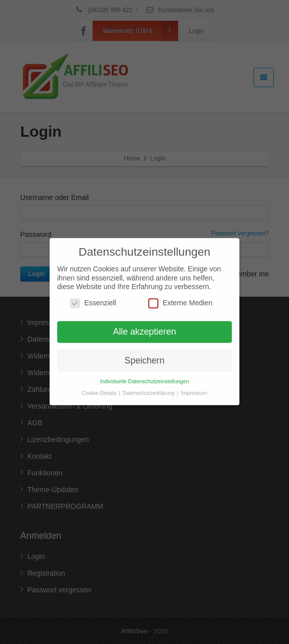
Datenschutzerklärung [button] (150, 388)
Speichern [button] (144, 355)
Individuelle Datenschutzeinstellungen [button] (145, 376)
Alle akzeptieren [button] (144, 326)
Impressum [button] (194, 388)
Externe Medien (180, 298)
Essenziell (93, 298)
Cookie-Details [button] (100, 388)
